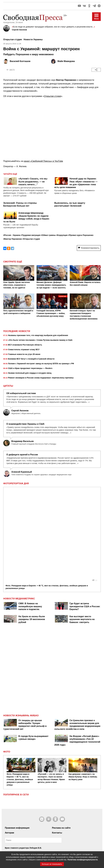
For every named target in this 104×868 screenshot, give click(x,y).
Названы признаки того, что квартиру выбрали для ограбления (36, 336)
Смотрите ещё (13, 262)
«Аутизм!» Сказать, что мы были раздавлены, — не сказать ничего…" (33, 182)
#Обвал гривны (48, 235)
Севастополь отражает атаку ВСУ (21, 350)
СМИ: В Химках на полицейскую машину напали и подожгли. (30, 517)
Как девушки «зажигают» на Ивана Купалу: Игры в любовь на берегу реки (83, 687)
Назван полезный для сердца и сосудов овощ (27, 373)
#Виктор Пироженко (13, 239)
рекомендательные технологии (61, 834)
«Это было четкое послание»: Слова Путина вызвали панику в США (38, 340)
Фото (7, 662)
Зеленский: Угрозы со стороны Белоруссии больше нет (20, 204)
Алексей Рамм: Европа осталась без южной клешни (85, 284)
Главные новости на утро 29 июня (22, 354)
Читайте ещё (10, 174)
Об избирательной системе (21, 393)
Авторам (9, 743)
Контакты (57, 743)
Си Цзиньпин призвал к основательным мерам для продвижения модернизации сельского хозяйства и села (77, 635)
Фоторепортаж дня (16, 484)
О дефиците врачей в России (22, 455)
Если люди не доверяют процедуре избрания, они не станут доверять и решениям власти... (53, 27)
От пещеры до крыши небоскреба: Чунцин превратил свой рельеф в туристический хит (25, 635)
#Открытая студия (31, 239)
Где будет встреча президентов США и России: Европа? (85, 517)
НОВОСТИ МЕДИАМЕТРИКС (19, 509)
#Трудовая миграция (31, 235)
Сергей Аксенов (19, 30)
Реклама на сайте (61, 738)
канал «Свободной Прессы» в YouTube (43, 161)
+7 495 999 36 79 (18, 816)
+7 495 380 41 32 (18, 829)
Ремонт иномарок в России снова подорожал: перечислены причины (38, 378)
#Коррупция (62, 235)
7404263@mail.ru (20, 826)
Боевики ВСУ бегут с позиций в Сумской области (29, 359)
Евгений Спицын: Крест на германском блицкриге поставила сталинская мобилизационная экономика (84, 315)
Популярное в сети (16, 705)
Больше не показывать (52, 864)
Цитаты (8, 386)
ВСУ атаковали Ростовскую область (23, 345)
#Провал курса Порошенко (81, 235)
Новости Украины (33, 39)
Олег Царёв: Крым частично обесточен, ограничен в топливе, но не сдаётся (17, 285)
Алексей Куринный (22, 472)
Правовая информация (17, 738)
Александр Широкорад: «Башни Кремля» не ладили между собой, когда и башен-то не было (26, 217)
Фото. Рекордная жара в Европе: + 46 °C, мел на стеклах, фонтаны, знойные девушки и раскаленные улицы (47, 497)
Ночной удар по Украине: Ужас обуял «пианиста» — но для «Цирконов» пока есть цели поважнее (76, 183)
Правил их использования (19, 766)
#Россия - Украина (12, 235)
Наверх (52, 846)
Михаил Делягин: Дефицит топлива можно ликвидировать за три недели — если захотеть (51, 285)
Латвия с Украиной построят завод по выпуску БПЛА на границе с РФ (39, 364)
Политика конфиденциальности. (83, 860)
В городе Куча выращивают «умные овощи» (33, 648)
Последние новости (17, 331)
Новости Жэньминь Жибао (21, 626)
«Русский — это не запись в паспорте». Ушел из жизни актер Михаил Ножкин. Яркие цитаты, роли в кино (51, 688)
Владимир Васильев (22, 441)
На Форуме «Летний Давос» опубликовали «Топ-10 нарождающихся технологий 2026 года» (77, 651)
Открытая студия (52, 96)
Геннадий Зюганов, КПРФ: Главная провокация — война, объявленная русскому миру (51, 313)
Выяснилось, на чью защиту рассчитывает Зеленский (70, 204)
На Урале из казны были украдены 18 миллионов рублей (32, 530)
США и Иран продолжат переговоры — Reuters (28, 369)
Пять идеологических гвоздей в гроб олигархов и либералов (18, 312)
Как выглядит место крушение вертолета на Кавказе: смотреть (82, 530)
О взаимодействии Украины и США (25, 424)
